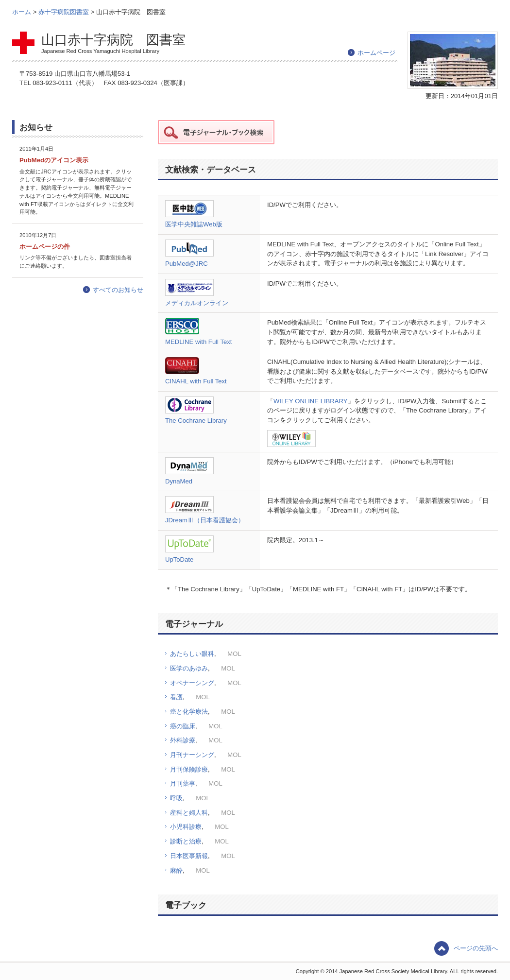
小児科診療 (186, 827)
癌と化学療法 (189, 712)
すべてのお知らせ (118, 290)
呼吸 (176, 798)
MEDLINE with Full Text (198, 342)
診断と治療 (186, 841)
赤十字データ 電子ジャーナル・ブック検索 (216, 132)
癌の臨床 (183, 726)
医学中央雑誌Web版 (194, 224)
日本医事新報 (189, 856)
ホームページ (376, 53)
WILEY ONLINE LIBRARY (311, 401)
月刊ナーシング (192, 755)
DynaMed (179, 481)
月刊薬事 (183, 783)
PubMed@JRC (187, 264)
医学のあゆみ (189, 668)
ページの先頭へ (476, 948)
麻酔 (176, 870)
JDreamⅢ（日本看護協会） (205, 520)
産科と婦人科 (189, 813)
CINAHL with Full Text (196, 381)
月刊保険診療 (189, 769)
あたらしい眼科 (192, 654)
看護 (176, 697)
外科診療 (183, 740)
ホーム (23, 12)
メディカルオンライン (197, 303)
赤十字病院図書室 (65, 12)
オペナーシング (192, 683)
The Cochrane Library (196, 421)
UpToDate (179, 559)
